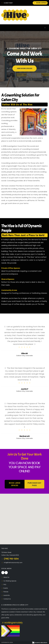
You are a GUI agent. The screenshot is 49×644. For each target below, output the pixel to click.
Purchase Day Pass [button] (34, 484)
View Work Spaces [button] (25, 68)
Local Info (5, 595)
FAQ (4, 585)
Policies (5, 592)
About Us (5, 577)
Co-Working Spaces (9, 581)
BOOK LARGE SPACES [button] (15, 484)
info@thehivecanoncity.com (13, 563)
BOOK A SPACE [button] (40, 3)
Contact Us (6, 599)
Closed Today (7, 3)
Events (5, 588)
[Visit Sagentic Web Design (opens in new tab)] (40, 643)
